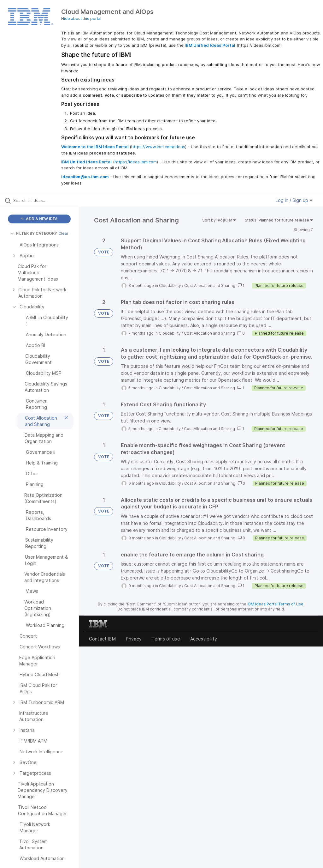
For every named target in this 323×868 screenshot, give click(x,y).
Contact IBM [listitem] (102, 639)
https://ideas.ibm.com (136, 162)
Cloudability (170, 285)
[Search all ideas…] (43, 200)
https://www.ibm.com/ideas (158, 147)
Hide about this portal (81, 18)
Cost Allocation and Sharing (210, 285)
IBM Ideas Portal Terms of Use (275, 604)
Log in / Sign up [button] (294, 200)
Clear (63, 233)
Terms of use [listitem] (166, 639)
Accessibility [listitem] (204, 639)
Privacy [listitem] (134, 639)
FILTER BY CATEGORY (34, 233)
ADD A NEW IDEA (39, 219)
